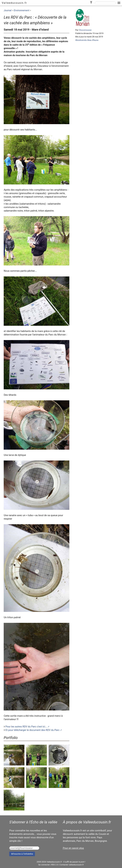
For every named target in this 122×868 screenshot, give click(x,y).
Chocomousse (85, 30)
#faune (95, 40)
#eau (89, 40)
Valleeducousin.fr (14, 3)
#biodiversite (81, 40)
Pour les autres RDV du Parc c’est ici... (26, 727)
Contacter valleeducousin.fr (72, 865)
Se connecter (44, 865)
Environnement (22, 10)
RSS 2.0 (55, 865)
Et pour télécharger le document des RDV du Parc (32, 730)
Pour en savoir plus (73, 848)
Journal (8, 10)
